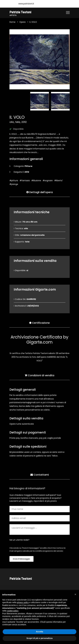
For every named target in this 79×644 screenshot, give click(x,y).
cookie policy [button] (13, 611)
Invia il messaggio (21, 559)
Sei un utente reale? (19, 540)
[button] (75, 594)
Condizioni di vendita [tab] (39, 375)
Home (12, 22)
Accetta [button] (39, 632)
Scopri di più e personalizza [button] (39, 638)
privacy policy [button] (23, 602)
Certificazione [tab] (39, 323)
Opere (22, 22)
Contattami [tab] (40, 475)
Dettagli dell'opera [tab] (40, 192)
